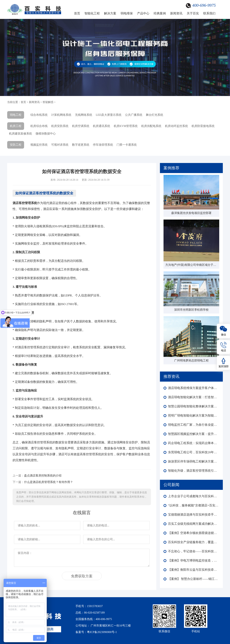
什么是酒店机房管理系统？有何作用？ (49, 482)
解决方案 (110, 13)
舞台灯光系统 (155, 115)
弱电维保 (127, 13)
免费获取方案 (82, 576)
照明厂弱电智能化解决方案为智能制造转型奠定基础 (194, 416)
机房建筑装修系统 (20, 134)
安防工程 (16, 145)
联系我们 (209, 13)
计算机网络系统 (61, 115)
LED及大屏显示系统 (109, 115)
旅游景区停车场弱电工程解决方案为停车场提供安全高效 (194, 461)
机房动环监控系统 (176, 126)
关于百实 (193, 13)
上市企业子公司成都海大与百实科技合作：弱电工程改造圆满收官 (194, 496)
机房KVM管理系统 (126, 126)
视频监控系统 (39, 145)
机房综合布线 (39, 126)
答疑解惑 (48, 102)
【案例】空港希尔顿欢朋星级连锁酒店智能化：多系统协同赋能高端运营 (194, 533)
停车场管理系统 (103, 145)
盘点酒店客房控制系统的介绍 (43, 476)
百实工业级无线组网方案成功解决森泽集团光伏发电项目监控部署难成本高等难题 (194, 524)
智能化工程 (92, 13)
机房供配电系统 (151, 126)
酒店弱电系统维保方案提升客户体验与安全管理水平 (194, 388)
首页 (77, 13)
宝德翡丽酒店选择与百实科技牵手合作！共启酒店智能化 (194, 515)
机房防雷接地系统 (203, 126)
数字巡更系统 (81, 145)
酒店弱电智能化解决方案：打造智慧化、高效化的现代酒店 (194, 397)
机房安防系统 (60, 126)
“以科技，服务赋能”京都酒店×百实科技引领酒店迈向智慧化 (194, 505)
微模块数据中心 (46, 134)
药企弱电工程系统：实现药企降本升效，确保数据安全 (194, 443)
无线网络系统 (84, 115)
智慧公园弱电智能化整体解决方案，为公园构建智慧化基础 (194, 406)
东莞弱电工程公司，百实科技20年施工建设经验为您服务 (194, 452)
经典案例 (160, 13)
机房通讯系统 (102, 126)
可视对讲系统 (60, 145)
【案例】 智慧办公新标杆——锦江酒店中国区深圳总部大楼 (194, 579)
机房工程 (16, 126)
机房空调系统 (81, 126)
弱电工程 (16, 115)
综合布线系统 (39, 115)
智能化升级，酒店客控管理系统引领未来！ (194, 471)
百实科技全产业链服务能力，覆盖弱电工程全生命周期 (194, 542)
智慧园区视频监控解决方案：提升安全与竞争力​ (194, 434)
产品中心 (143, 13)
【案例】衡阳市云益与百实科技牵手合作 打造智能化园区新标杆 (194, 570)
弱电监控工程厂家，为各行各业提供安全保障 (194, 425)
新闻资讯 (176, 13)
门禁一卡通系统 (127, 145)
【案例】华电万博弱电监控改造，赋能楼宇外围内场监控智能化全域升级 (194, 561)
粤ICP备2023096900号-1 (102, 632)
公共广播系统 (134, 115)
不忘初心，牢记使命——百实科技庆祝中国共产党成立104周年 (194, 551)
